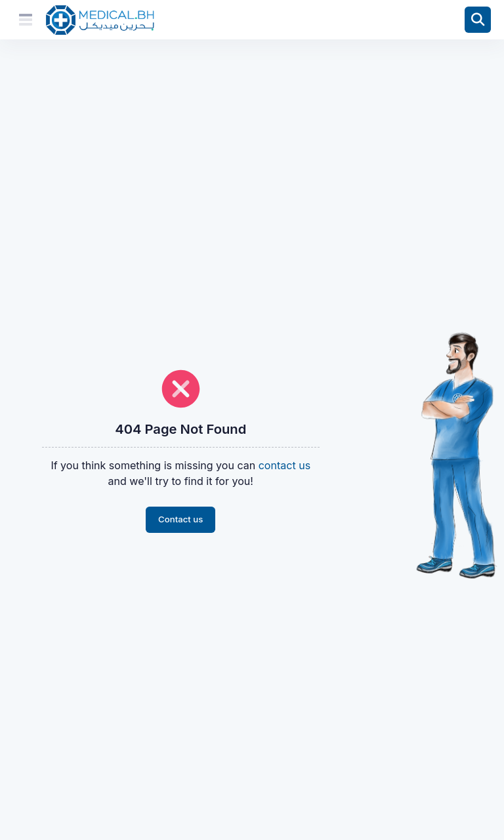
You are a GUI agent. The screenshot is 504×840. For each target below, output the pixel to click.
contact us (284, 465)
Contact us (180, 519)
